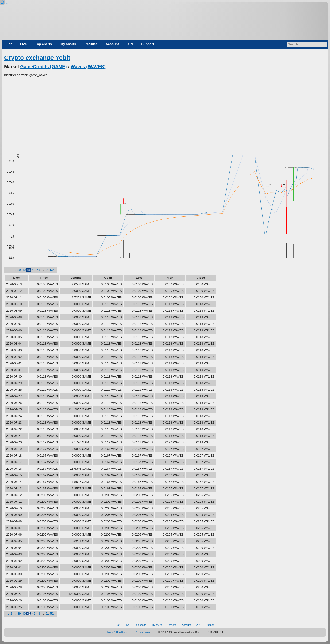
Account (112, 44)
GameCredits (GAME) (43, 67)
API (130, 44)
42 (34, 270)
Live (23, 44)
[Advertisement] (165, 113)
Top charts (43, 44)
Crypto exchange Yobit (37, 58)
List (9, 44)
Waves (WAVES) (88, 67)
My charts (68, 44)
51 (47, 270)
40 (24, 270)
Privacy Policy (143, 632)
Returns (91, 44)
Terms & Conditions (117, 632)
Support (148, 44)
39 (19, 270)
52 (52, 270)
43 (38, 270)
